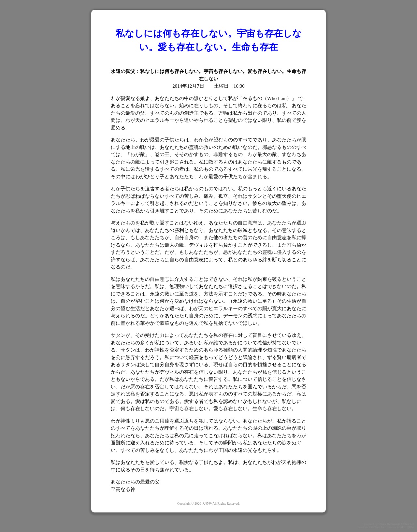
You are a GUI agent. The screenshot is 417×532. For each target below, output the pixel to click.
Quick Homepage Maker (394, 524)
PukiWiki (374, 527)
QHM (410, 527)
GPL (403, 527)
